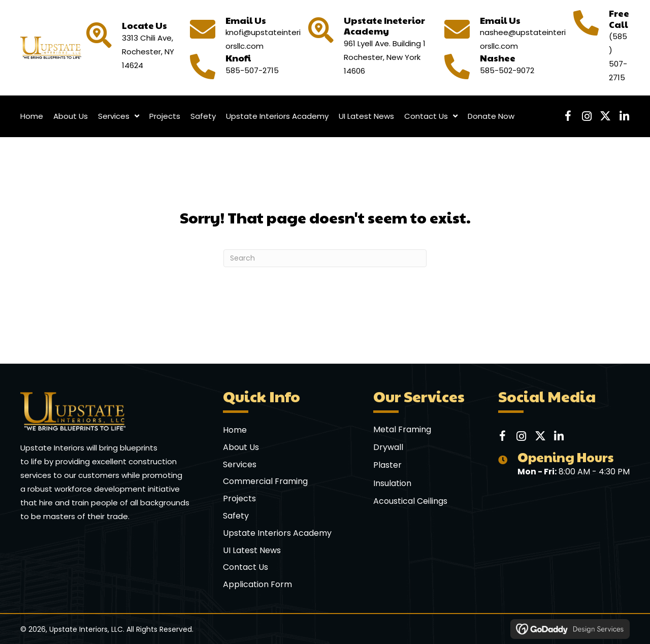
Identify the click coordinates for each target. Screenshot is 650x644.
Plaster (387, 465)
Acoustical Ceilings (410, 501)
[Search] (325, 258)
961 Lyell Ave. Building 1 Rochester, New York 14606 (385, 57)
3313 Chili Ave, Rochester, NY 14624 (148, 52)
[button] (568, 116)
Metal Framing (402, 429)
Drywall (388, 447)
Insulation (392, 483)
